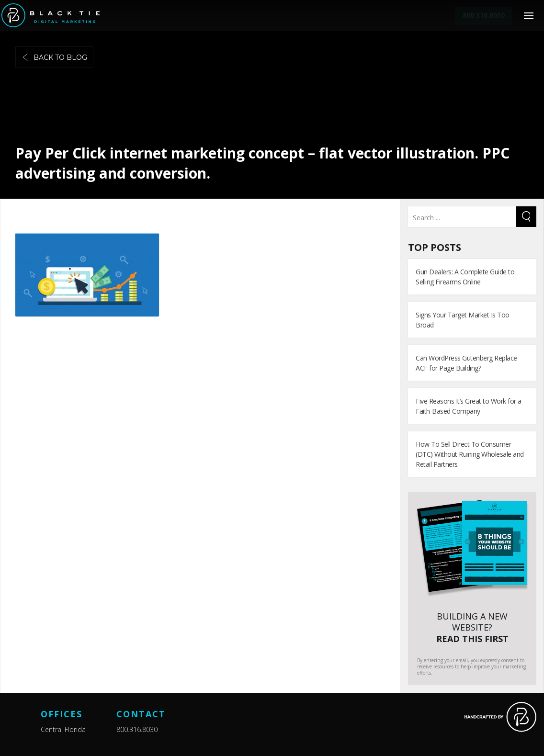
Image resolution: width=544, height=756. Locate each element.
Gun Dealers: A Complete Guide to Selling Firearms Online (465, 277)
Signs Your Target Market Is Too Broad (463, 320)
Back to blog (54, 57)
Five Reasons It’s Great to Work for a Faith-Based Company (469, 406)
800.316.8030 (137, 729)
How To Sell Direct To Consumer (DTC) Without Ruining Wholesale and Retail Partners (470, 454)
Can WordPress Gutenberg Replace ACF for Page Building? (466, 363)
